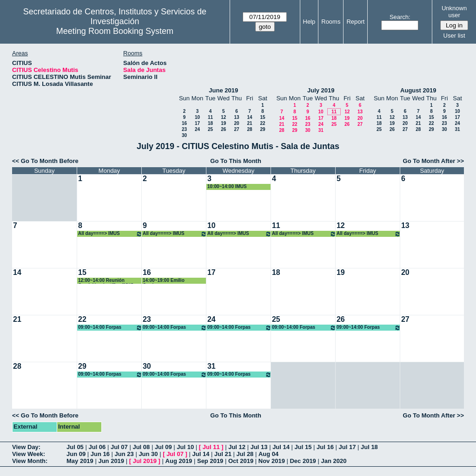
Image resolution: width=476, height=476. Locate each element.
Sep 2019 (210, 461)
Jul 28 (245, 454)
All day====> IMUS (110, 234)
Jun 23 (124, 454)
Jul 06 (97, 447)
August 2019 (418, 90)
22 (262, 123)
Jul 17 (347, 447)
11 (210, 117)
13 (236, 117)
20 (236, 123)
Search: (400, 17)
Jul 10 (185, 447)
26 (223, 129)
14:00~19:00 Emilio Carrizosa (164, 281)
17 (197, 123)
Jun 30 (148, 454)
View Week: (29, 454)
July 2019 (321, 90)
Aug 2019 (179, 461)
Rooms (331, 22)
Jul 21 (223, 454)
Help (309, 22)
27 (236, 129)
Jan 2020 (334, 461)
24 (197, 129)
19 (223, 123)
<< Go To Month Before (45, 161)
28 (249, 129)
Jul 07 (119, 447)
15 (262, 117)
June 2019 (223, 90)
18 (210, 123)
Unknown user (454, 12)
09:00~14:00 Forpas (110, 328)
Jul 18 (369, 447)
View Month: (30, 461)
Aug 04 (268, 454)
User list (454, 36)
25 (210, 129)
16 (184, 123)
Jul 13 (259, 447)
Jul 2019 (145, 461)
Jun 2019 (111, 461)
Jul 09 (163, 447)
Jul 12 (237, 447)
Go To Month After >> (433, 161)
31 (321, 130)
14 (249, 117)
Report (355, 22)
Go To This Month (236, 161)
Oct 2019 (241, 461)
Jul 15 (303, 447)
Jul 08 (141, 447)
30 (184, 135)
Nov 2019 (272, 461)
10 (197, 117)
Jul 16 (325, 447)
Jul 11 (211, 447)
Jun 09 (76, 454)
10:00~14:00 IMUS (227, 186)
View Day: (26, 447)
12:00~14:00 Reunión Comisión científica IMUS (106, 281)
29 (262, 129)
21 (249, 123)
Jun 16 (100, 454)
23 (184, 129)
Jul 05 (75, 447)
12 (223, 117)
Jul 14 (281, 447)
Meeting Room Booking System (115, 31)
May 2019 (80, 461)
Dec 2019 (303, 461)
